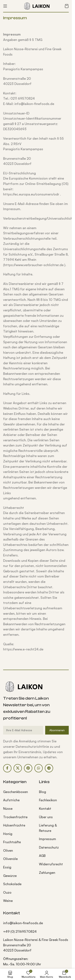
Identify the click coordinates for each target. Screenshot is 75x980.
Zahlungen (47, 873)
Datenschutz (49, 847)
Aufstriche (11, 800)
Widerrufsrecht (51, 864)
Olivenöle (10, 859)
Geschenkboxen (16, 792)
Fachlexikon (48, 800)
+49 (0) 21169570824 (20, 931)
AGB (42, 856)
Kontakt (45, 809)
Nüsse (8, 809)
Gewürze (10, 876)
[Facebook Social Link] (7, 768)
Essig (7, 867)
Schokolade (12, 884)
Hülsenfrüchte (14, 825)
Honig (8, 834)
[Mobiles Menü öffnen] (5, 6)
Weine (8, 901)
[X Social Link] (18, 768)
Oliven (8, 850)
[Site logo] (36, 6)
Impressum (47, 839)
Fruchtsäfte (12, 842)
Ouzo (7, 892)
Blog (42, 792)
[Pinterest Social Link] (28, 768)
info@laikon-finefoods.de (23, 923)
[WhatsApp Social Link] (39, 768)
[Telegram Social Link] (49, 768)
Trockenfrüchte (15, 817)
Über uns (46, 817)
